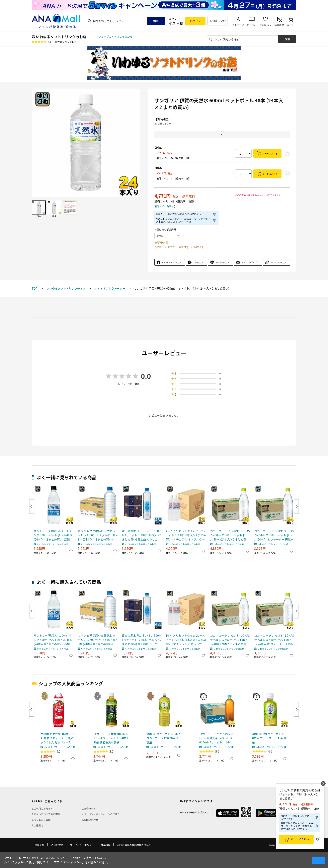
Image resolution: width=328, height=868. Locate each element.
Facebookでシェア (172, 262)
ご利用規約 (57, 845)
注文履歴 (279, 25)
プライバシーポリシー (82, 845)
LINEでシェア (223, 262)
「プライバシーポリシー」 (68, 862)
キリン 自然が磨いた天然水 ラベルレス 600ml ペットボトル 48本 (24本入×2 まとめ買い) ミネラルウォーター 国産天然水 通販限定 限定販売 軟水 (98, 535)
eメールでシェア (250, 262)
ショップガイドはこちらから (115, 37)
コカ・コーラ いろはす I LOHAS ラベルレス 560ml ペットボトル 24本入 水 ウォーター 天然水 (274, 535)
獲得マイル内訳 (163, 206)
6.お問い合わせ (90, 820)
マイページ (238, 25)
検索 (156, 21)
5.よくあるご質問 (41, 820)
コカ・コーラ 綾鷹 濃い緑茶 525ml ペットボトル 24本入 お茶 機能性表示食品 (111, 738)
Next (296, 507)
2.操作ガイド (89, 808)
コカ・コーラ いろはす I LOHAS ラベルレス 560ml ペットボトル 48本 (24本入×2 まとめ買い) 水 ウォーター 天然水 (230, 535)
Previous (32, 507)
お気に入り (265, 25)
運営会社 (39, 845)
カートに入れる (270, 153)
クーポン (252, 25)
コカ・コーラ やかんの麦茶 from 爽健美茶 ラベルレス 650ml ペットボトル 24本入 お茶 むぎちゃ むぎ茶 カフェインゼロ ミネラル (217, 738)
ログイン (195, 21)
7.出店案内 (37, 825)
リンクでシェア (279, 262)
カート (291, 25)
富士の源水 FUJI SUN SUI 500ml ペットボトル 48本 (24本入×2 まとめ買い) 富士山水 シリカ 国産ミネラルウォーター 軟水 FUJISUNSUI (142, 535)
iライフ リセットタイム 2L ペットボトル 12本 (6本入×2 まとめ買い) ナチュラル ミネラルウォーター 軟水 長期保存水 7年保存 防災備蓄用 (186, 535)
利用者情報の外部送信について (134, 845)
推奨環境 (106, 845)
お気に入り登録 (318, 839)
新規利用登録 (218, 21)
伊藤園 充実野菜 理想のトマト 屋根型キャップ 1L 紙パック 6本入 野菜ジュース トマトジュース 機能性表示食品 (58, 738)
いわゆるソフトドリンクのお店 (61, 37)
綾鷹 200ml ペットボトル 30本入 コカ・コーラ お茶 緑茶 (269, 738)
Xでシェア (198, 262)
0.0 (146, 376)
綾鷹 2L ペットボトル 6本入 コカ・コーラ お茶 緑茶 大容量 (164, 738)
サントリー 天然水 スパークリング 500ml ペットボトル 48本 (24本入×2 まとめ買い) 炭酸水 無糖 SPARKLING (53, 535)
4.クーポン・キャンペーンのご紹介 (101, 814)
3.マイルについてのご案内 (46, 814)
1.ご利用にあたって (42, 808)
